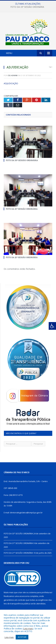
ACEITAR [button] (22, 637)
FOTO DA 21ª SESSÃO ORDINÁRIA (22, 257)
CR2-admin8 (13, 75)
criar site (22, 592)
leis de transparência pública (17, 604)
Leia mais (28, 628)
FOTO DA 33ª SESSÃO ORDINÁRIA (27, 7)
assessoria (24, 596)
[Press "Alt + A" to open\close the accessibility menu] (52, 326)
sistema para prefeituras (40, 592)
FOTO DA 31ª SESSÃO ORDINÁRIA (22, 209)
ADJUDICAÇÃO (11, 83)
